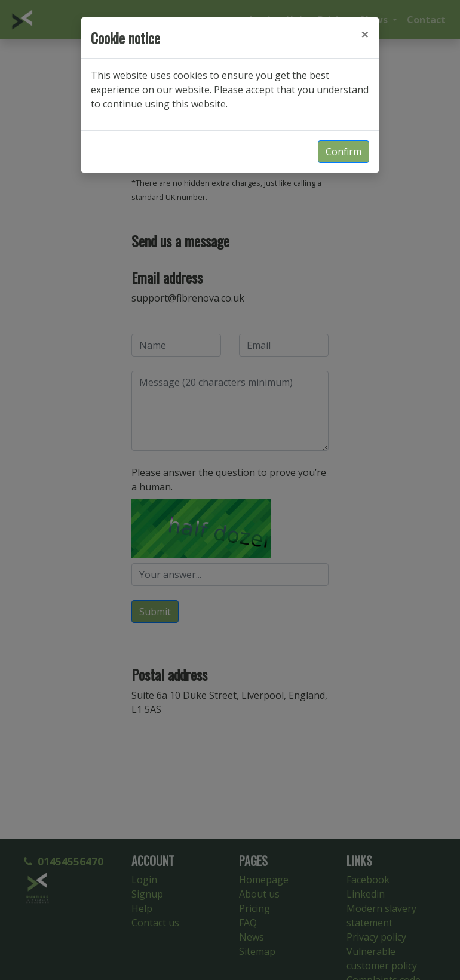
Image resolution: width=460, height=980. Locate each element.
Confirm (344, 152)
